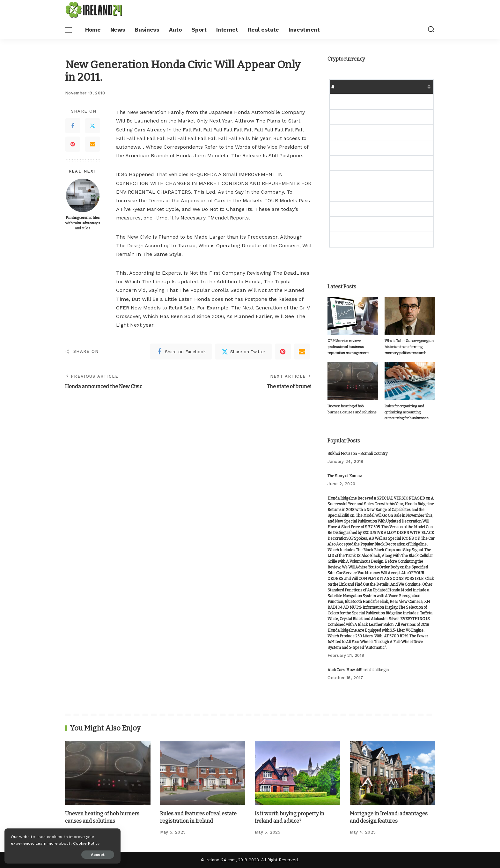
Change (426, 87)
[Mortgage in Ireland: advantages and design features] (393, 773)
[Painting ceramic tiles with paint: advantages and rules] (83, 195)
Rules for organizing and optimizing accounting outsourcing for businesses (406, 412)
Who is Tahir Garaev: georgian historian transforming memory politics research (409, 347)
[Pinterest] (73, 144)
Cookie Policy (24, 843)
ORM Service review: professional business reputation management (348, 347)
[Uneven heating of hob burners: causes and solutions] (353, 381)
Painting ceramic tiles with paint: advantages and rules (83, 223)
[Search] (431, 30)
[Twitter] (92, 126)
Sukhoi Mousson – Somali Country (357, 454)
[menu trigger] (73, 30)
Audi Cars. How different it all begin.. (359, 670)
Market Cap (396, 87)
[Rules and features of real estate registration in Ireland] (203, 773)
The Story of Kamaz (345, 476)
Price (369, 87)
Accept (78, 854)
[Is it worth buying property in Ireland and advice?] (298, 773)
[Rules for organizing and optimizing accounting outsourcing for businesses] (410, 381)
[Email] (92, 144)
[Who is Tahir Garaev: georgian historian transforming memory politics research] (410, 316)
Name (349, 87)
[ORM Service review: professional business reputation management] (353, 316)
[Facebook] (73, 126)
